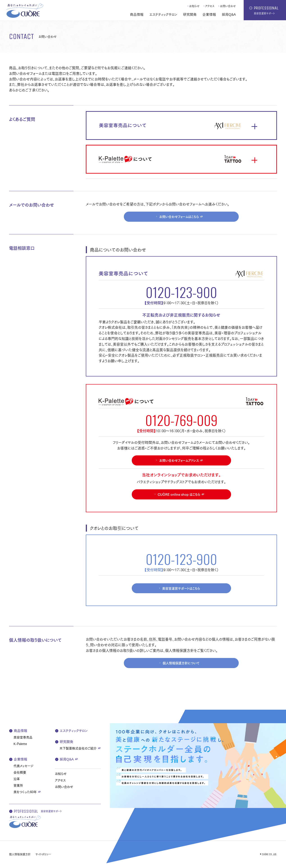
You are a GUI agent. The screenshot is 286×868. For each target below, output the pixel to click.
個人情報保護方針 (20, 854)
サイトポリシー (43, 854)
